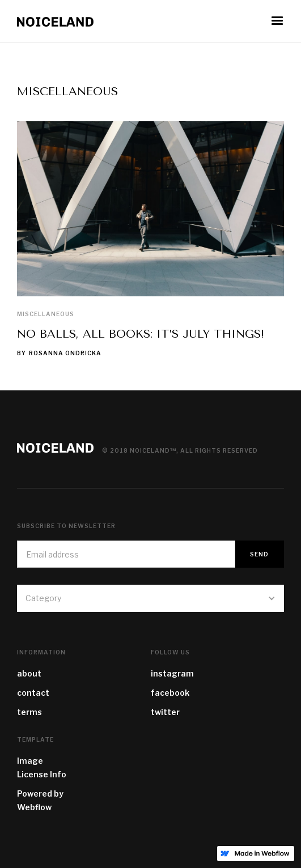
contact (33, 693)
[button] (277, 21)
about (29, 673)
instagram (172, 673)
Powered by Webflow (40, 800)
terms (29, 712)
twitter (165, 712)
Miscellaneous (46, 314)
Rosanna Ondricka (65, 353)
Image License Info (42, 767)
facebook (170, 693)
